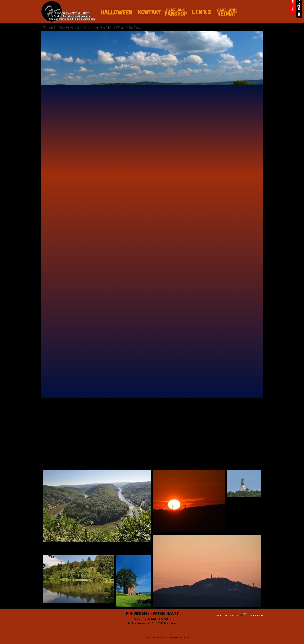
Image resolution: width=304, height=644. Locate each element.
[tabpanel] (152, 618)
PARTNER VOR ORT (228, 615)
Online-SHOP (256, 615)
